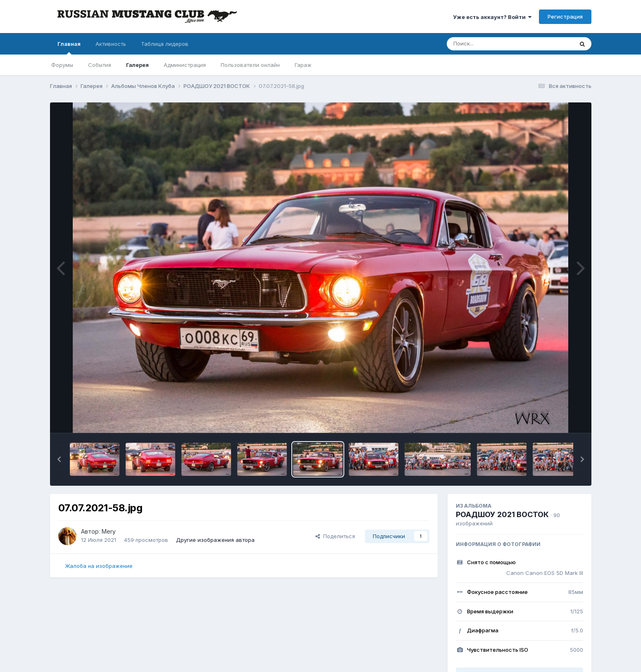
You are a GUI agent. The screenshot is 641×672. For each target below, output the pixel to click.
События (100, 65)
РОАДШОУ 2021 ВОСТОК (502, 514)
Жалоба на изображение (99, 566)
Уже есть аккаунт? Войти (492, 17)
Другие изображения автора (215, 540)
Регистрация (565, 17)
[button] (59, 459)
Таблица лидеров (165, 44)
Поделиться (335, 536)
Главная (69, 47)
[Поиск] (494, 44)
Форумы (62, 65)
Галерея (137, 65)
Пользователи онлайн (250, 65)
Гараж (303, 65)
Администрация (185, 65)
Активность (111, 44)
